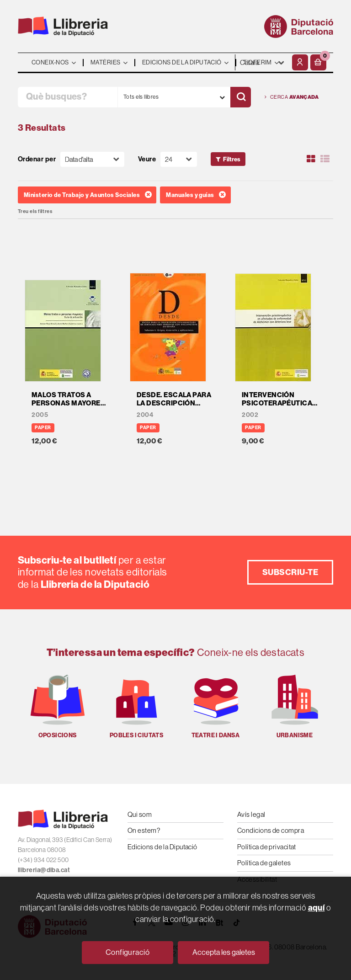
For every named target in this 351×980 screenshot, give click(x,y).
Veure (147, 159)
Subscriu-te (290, 572)
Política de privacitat (267, 847)
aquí (316, 908)
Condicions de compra (271, 830)
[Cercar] (241, 97)
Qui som (140, 814)
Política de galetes (264, 863)
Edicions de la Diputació (162, 847)
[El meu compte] (300, 62)
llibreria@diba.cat (44, 870)
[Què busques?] (68, 97)
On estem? (144, 830)
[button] (318, 62)
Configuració (128, 952)
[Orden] (92, 159)
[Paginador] (179, 159)
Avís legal (251, 814)
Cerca (292, 97)
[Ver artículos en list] (325, 159)
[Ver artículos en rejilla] (311, 159)
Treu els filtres (35, 211)
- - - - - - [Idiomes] (262, 62)
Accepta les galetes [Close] (224, 952)
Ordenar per (37, 159)
